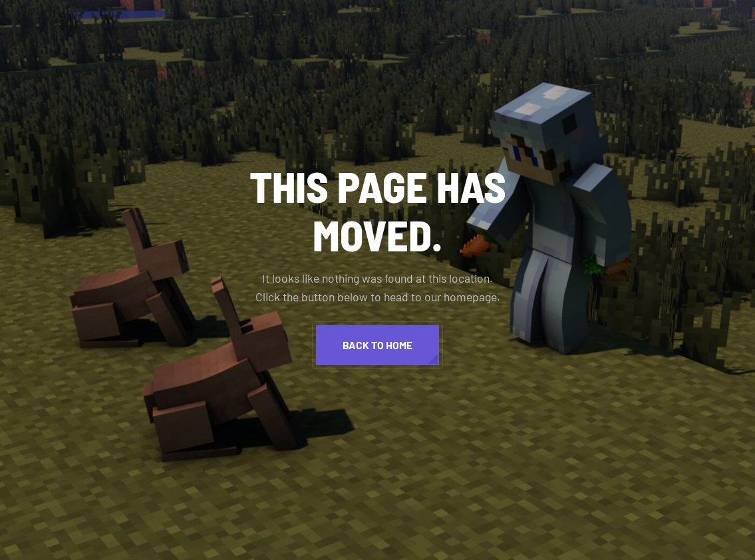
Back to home (377, 345)
